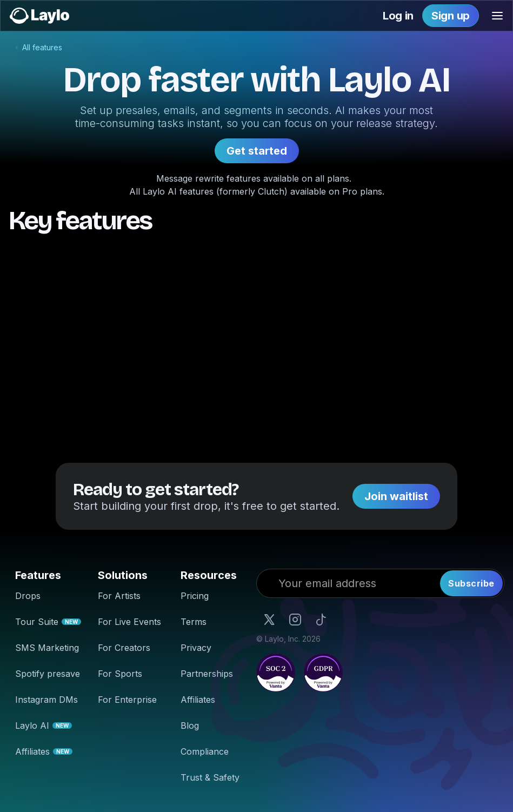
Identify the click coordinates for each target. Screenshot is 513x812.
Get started (257, 151)
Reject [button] (441, 799)
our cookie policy (156, 799)
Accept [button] (486, 799)
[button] (497, 16)
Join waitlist (396, 496)
